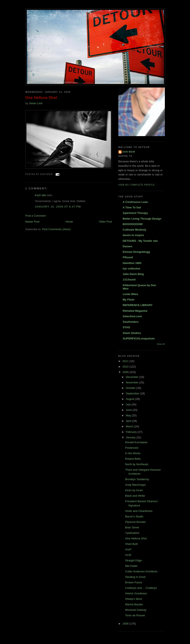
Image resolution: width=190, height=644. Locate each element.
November (133, 382)
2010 (126, 367)
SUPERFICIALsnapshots (139, 338)
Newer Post (32, 222)
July (129, 404)
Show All (161, 344)
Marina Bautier (134, 604)
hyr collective (132, 269)
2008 (126, 624)
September (133, 393)
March (130, 426)
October (131, 388)
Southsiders (131, 322)
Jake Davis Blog (133, 274)
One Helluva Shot (41, 98)
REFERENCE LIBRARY (138, 305)
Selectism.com (132, 316)
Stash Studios (132, 333)
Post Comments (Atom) (56, 229)
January (131, 437)
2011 (126, 361)
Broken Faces (134, 582)
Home (69, 222)
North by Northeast (137, 464)
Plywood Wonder (135, 522)
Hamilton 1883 (132, 263)
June (129, 410)
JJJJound (129, 280)
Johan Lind (36, 103)
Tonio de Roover (135, 615)
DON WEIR (129, 152)
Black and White (135, 496)
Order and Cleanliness (139, 511)
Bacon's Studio (134, 516)
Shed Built (131, 544)
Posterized (132, 448)
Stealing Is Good (135, 577)
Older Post (105, 222)
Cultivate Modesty (135, 230)
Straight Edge (133, 560)
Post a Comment (36, 216)
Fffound (128, 257)
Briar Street (132, 527)
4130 (128, 555)
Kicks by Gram (134, 490)
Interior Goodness (136, 593)
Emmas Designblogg (136, 252)
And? (128, 549)
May (129, 415)
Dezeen (128, 246)
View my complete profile (137, 185)
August (130, 399)
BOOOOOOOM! (133, 224)
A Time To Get (132, 207)
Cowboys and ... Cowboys (141, 588)
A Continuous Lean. (136, 202)
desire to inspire (133, 235)
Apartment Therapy (135, 213)
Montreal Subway (136, 610)
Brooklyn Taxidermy (137, 479)
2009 (126, 372)
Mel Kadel (131, 566)
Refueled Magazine (135, 311)
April (129, 421)
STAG (126, 327)
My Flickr (129, 300)
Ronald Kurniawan (136, 442)
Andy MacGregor (135, 485)
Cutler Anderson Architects (141, 571)
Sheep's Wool (134, 599)
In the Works (133, 453)
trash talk (40, 195)
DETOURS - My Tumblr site (140, 241)
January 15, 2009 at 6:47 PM (58, 207)
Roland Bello (133, 459)
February (132, 432)
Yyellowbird (132, 533)
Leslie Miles (131, 294)
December (133, 377)
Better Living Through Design (142, 219)
